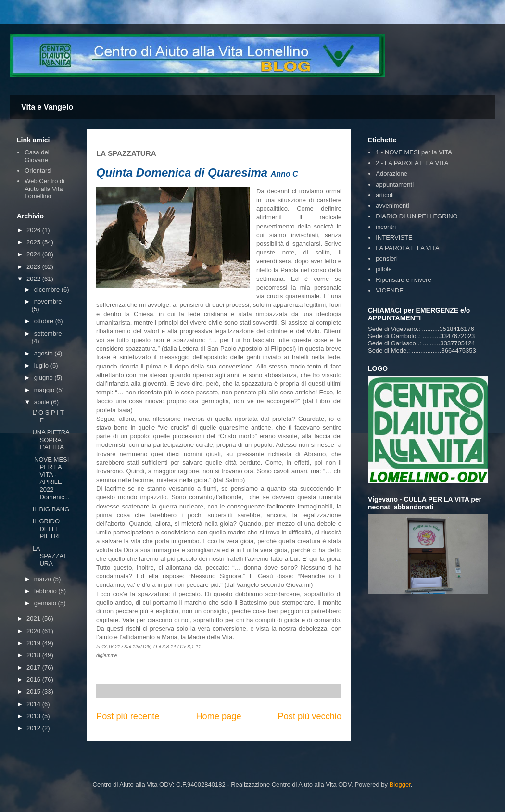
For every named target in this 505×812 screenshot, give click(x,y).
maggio (45, 390)
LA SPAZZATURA (50, 556)
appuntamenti (395, 184)
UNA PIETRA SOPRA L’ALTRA (51, 440)
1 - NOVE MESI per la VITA (414, 152)
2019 (34, 643)
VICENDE (390, 290)
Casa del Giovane (37, 156)
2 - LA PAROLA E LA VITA (412, 163)
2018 (34, 655)
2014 (34, 704)
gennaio (46, 603)
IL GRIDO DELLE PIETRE (47, 529)
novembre (48, 301)
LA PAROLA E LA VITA (407, 248)
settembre (48, 334)
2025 (34, 242)
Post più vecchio (310, 716)
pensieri (387, 259)
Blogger (400, 784)
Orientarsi (38, 171)
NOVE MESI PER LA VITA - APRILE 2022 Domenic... (51, 478)
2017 (34, 667)
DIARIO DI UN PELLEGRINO (417, 216)
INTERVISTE (394, 237)
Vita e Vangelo (47, 107)
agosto (44, 353)
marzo (44, 579)
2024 (34, 254)
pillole (384, 269)
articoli (385, 195)
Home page (218, 716)
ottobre (45, 321)
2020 (34, 631)
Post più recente (128, 716)
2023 (34, 267)
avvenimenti (392, 206)
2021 (34, 618)
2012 (34, 728)
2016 (34, 679)
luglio (42, 365)
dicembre (48, 289)
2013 (34, 716)
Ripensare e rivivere (404, 280)
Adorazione (391, 173)
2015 (34, 691)
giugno (44, 377)
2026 (34, 230)
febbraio (46, 591)
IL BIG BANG (51, 509)
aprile (43, 402)
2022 (34, 279)
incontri (386, 227)
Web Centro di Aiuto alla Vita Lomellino (44, 189)
